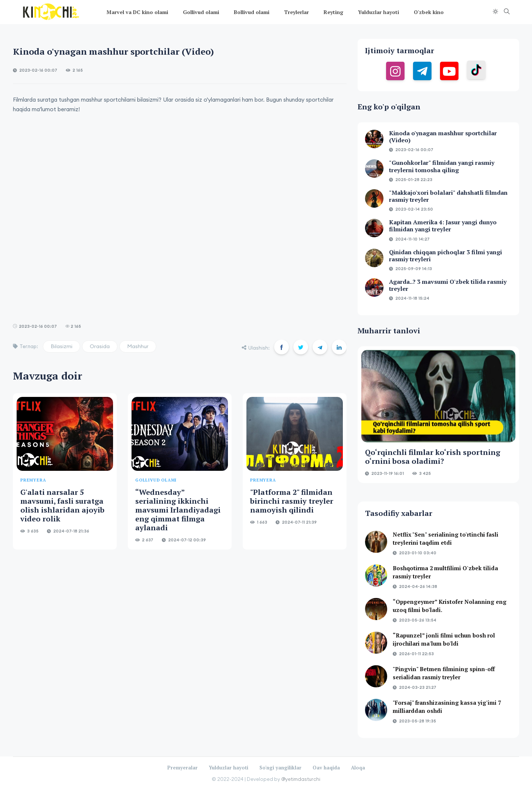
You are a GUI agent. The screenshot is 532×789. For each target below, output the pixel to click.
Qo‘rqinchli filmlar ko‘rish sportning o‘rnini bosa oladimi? (433, 457)
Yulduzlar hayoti (378, 12)
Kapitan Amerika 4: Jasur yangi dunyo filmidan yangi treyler (443, 226)
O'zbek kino (429, 12)
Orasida (100, 346)
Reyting (333, 12)
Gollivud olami (201, 12)
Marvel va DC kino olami (137, 12)
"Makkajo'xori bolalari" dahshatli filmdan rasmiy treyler (448, 196)
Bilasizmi (62, 346)
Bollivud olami (252, 12)
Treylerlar (296, 12)
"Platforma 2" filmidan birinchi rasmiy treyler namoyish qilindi (292, 501)
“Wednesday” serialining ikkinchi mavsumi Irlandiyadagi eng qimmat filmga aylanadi (178, 510)
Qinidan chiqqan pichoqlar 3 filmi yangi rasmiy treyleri (446, 256)
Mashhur (138, 346)
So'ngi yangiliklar (280, 768)
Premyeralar (183, 768)
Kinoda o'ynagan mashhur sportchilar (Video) (443, 137)
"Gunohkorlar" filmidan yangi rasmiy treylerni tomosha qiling (442, 166)
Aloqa (358, 768)
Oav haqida (326, 768)
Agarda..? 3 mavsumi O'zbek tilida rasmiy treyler (448, 285)
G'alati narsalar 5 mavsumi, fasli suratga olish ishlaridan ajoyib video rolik (62, 505)
